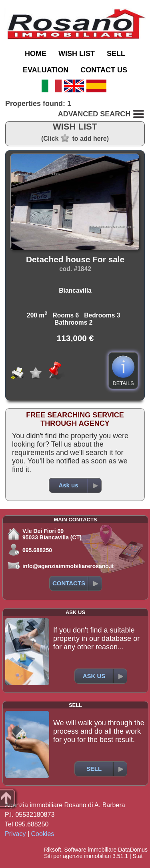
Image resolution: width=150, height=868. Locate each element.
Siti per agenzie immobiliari (77, 856)
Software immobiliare (90, 850)
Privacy (15, 834)
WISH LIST (77, 54)
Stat (137, 856)
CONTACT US (104, 70)
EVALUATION (46, 70)
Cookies (43, 834)
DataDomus (133, 850)
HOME (36, 54)
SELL (116, 54)
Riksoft (53, 850)
